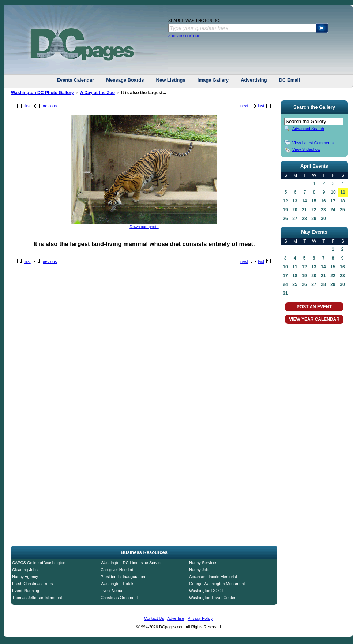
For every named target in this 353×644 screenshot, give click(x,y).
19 (285, 210)
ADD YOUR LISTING (184, 36)
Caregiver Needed (117, 570)
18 (342, 201)
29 (314, 219)
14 (304, 201)
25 (342, 210)
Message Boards (125, 80)
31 (285, 293)
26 (285, 219)
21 (304, 210)
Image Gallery (213, 80)
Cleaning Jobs (25, 570)
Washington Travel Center (212, 598)
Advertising (254, 80)
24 (333, 210)
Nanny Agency (25, 577)
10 (285, 267)
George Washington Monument (217, 584)
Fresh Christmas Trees (32, 584)
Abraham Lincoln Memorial (213, 577)
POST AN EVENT (314, 307)
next (244, 106)
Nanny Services (203, 563)
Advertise (176, 618)
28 (304, 219)
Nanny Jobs (200, 570)
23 (323, 210)
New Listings (171, 80)
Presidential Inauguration (123, 577)
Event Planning (26, 591)
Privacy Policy (200, 618)
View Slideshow (306, 149)
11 (343, 192)
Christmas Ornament (119, 598)
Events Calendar (75, 80)
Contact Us (154, 618)
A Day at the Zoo (97, 93)
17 (333, 201)
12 (285, 201)
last (261, 106)
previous (49, 106)
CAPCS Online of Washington (39, 563)
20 (295, 210)
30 (323, 219)
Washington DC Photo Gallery (42, 93)
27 (295, 219)
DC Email (290, 80)
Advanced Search (308, 129)
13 (295, 201)
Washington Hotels (117, 584)
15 (314, 201)
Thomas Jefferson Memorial (37, 598)
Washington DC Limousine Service (132, 563)
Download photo (144, 227)
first (27, 106)
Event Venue (112, 591)
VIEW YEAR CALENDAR (314, 319)
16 (323, 201)
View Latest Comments (313, 143)
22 (314, 210)
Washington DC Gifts (208, 591)
